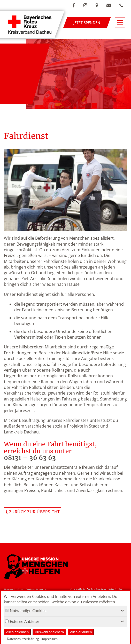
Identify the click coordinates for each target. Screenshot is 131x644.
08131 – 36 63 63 (30, 458)
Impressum (49, 639)
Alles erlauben (81, 632)
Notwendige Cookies (26, 610)
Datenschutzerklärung (23, 639)
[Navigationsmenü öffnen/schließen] (120, 23)
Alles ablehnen (17, 632)
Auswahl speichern (49, 632)
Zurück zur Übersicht (34, 512)
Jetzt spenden (87, 23)
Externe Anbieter (22, 621)
